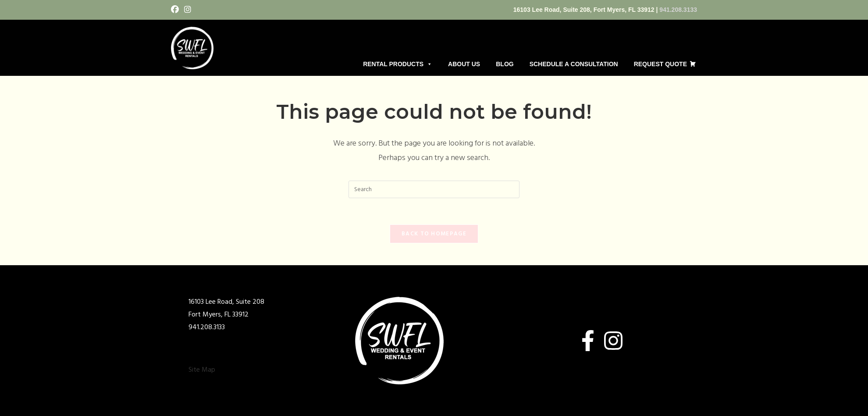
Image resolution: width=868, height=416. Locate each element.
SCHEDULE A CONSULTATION (574, 64)
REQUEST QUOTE (660, 64)
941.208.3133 (678, 10)
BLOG (505, 64)
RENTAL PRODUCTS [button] (398, 64)
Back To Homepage (434, 234)
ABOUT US (464, 64)
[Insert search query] (434, 189)
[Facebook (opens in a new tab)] (176, 10)
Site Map (202, 370)
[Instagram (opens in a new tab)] (188, 10)
